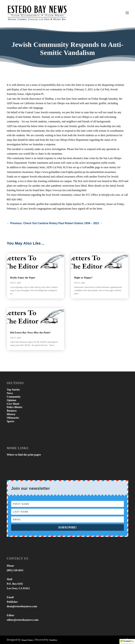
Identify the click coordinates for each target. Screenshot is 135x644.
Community (14, 397)
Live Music (13, 404)
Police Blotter (15, 407)
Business (12, 411)
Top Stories (13, 390)
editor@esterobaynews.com (23, 620)
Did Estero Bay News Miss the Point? (30, 333)
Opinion (11, 400)
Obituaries (13, 418)
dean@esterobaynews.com (22, 606)
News (10, 393)
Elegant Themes (27, 640)
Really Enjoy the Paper (23, 278)
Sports (10, 421)
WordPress (53, 640)
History (11, 414)
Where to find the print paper (24, 455)
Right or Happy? (83, 278)
